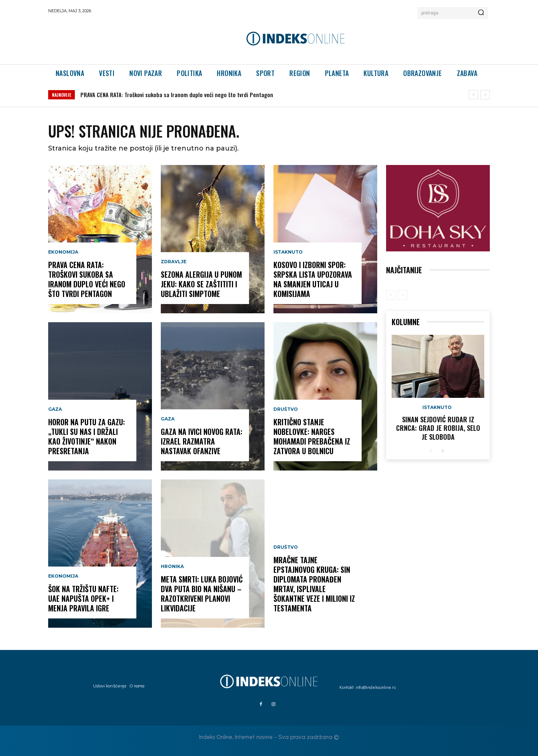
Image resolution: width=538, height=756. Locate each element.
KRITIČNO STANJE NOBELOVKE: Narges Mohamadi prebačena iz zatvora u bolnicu (312, 436)
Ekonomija (63, 252)
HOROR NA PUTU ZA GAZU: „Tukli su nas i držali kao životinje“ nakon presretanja (87, 436)
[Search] (481, 13)
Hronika (172, 567)
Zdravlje (174, 262)
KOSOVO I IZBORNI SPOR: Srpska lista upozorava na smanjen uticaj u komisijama (313, 279)
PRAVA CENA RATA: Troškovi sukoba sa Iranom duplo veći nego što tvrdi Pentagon (177, 95)
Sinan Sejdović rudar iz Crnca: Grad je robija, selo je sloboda (438, 428)
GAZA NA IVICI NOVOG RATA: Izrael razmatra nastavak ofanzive (202, 441)
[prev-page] (391, 295)
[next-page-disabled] (403, 295)
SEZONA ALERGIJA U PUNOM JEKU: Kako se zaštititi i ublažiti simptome (201, 284)
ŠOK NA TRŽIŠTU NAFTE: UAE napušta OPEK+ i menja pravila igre (83, 598)
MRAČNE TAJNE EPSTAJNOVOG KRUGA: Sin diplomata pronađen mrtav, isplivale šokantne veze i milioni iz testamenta (314, 584)
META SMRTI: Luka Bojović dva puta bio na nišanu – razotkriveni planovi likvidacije (202, 594)
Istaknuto (288, 252)
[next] (485, 95)
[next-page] (443, 451)
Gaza (55, 409)
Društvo (286, 409)
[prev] (473, 95)
